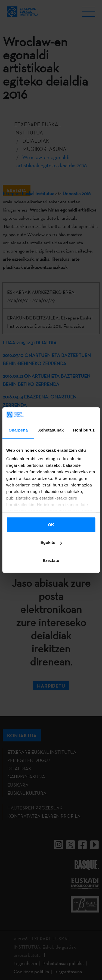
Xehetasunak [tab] (51, 430)
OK (51, 525)
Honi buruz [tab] (84, 430)
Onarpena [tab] (18, 430)
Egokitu (51, 542)
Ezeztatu (51, 560)
